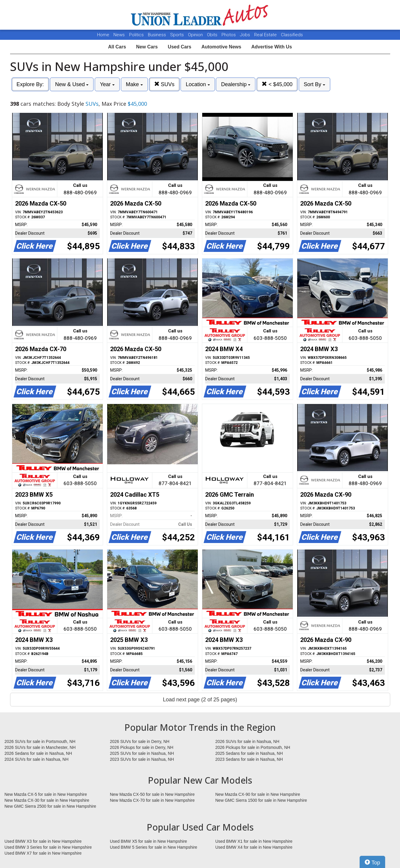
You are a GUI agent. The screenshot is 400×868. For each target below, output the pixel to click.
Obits (213, 35)
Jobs (246, 35)
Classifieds (292, 35)
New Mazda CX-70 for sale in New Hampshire (152, 800)
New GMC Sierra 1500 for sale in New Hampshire (261, 800)
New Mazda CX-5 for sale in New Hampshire (46, 794)
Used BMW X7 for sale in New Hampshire (43, 853)
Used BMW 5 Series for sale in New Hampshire (154, 847)
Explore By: (30, 84)
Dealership (236, 84)
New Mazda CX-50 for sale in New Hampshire (152, 794)
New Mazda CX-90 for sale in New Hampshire (258, 794)
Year (107, 84)
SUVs (164, 84)
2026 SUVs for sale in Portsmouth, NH (40, 741)
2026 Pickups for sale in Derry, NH (142, 747)
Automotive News (221, 47)
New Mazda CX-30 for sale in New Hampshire (47, 800)
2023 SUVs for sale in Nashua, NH (142, 759)
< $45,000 (277, 84)
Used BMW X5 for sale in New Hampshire (148, 841)
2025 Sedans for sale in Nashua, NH (249, 753)
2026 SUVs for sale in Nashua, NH (247, 741)
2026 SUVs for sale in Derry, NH (140, 741)
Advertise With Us (272, 47)
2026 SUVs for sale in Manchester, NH (40, 747)
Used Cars (180, 47)
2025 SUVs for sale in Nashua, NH (142, 753)
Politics (136, 35)
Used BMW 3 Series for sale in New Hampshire (48, 847)
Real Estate (266, 35)
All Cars (117, 47)
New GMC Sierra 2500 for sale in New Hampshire (50, 806)
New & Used (72, 84)
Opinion (196, 35)
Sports (178, 35)
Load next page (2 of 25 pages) (200, 700)
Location (198, 84)
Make (134, 84)
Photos (229, 35)
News (119, 35)
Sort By (314, 84)
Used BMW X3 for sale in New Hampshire (43, 841)
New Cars (147, 47)
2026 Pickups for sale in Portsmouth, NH (253, 747)
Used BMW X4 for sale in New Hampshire (254, 847)
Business (158, 35)
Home (103, 35)
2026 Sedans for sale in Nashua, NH (38, 753)
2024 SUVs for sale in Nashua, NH (37, 759)
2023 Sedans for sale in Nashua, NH (249, 759)
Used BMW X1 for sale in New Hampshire (254, 841)
